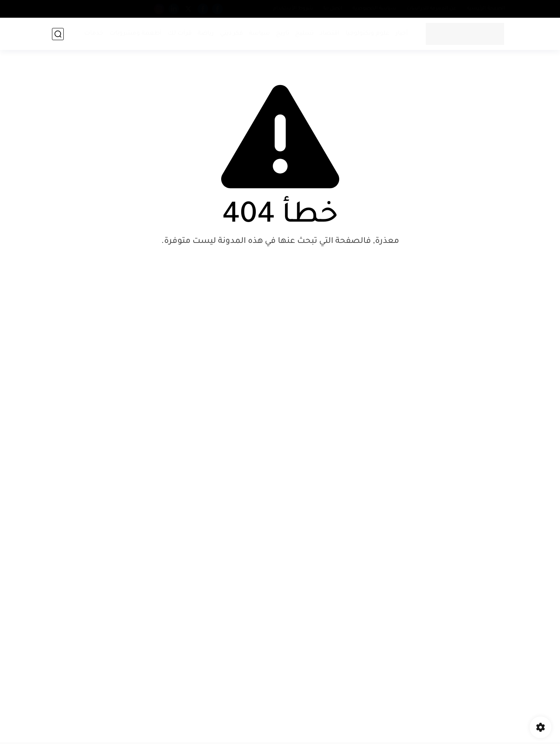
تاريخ (283, 34)
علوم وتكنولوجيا (368, 34)
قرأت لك (180, 34)
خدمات (94, 34)
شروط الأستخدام (293, 9)
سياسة (259, 34)
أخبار (402, 34)
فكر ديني (231, 34)
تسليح (304, 34)
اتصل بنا (333, 9)
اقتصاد (330, 34)
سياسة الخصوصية (374, 9)
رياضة (206, 34)
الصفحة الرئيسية (486, 9)
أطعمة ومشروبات (136, 34)
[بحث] (58, 34)
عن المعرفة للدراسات (432, 9)
